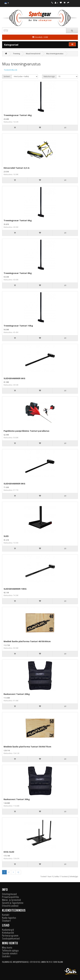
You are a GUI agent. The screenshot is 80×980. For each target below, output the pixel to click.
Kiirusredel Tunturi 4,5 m (17, 168)
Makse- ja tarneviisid (11, 900)
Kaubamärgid (8, 930)
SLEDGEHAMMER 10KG (15, 589)
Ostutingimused (9, 894)
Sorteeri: (7, 76)
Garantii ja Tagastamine (13, 903)
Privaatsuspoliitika (11, 897)
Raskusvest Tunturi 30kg (17, 799)
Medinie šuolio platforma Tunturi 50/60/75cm (27, 747)
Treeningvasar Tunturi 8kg (18, 273)
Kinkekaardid (8, 933)
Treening (16, 54)
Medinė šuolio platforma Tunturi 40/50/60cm (27, 641)
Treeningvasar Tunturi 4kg (18, 115)
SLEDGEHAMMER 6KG (14, 378)
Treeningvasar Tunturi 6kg (18, 220)
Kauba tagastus (9, 918)
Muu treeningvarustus (55, 54)
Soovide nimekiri (10, 953)
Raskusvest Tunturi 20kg (17, 694)
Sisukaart (6, 921)
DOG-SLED (9, 852)
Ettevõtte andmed (10, 906)
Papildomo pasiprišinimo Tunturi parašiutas (26, 431)
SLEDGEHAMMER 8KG (14, 484)
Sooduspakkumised (11, 938)
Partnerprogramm (10, 935)
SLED (6, 536)
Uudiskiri (6, 956)
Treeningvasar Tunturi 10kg (18, 326)
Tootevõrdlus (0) (10, 70)
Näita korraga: (49, 76)
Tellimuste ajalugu (10, 950)
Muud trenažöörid (33, 54)
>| (18, 872)
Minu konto (7, 947)
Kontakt (6, 915)
